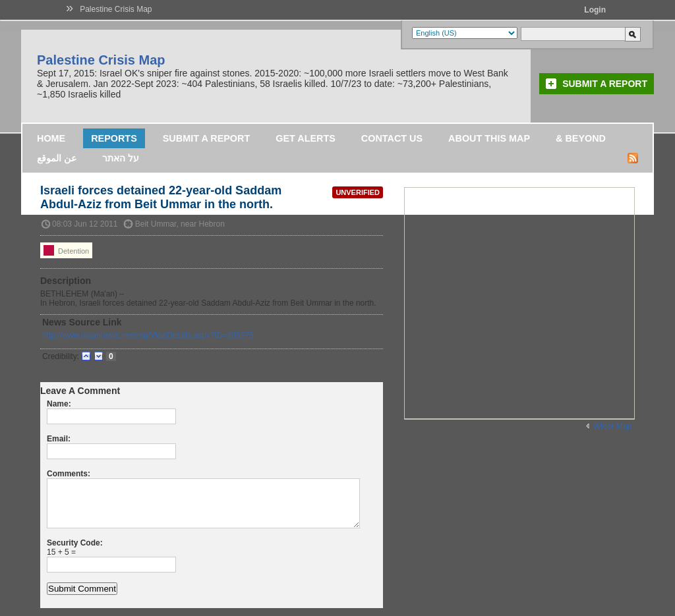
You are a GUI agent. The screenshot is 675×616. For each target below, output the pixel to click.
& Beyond (581, 138)
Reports (114, 138)
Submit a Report (605, 84)
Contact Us (392, 138)
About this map (489, 138)
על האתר (121, 158)
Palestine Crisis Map (116, 9)
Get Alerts (306, 138)
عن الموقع (57, 158)
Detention (66, 250)
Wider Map (612, 426)
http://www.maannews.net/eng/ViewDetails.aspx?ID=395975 (148, 335)
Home (51, 138)
